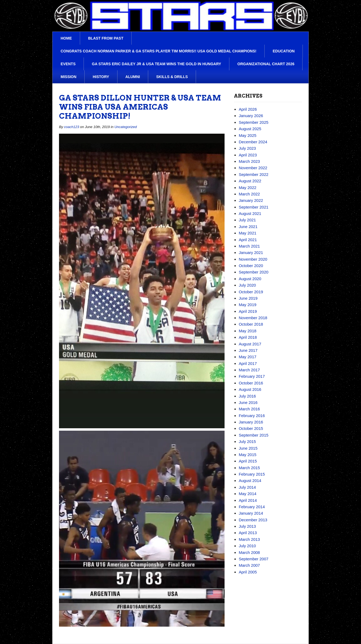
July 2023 (247, 148)
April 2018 (248, 337)
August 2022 (250, 181)
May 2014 (248, 494)
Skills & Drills (172, 77)
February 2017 (252, 376)
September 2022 (254, 174)
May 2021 (248, 233)
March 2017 (249, 370)
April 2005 (248, 572)
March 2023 (249, 161)
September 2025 (254, 122)
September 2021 (254, 207)
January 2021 (251, 252)
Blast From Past (106, 38)
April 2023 (248, 155)
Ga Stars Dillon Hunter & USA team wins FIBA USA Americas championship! (140, 107)
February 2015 (252, 474)
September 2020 (254, 272)
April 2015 (248, 461)
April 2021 (248, 240)
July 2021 (247, 220)
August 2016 (250, 389)
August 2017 (250, 344)
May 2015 (248, 455)
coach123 (72, 127)
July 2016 (247, 396)
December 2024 (253, 142)
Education (284, 51)
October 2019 (251, 292)
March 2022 (249, 194)
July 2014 (247, 487)
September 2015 (254, 435)
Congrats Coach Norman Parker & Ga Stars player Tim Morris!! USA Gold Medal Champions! (158, 51)
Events (68, 64)
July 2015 (247, 441)
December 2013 (253, 520)
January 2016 (251, 422)
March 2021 (249, 246)
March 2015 (249, 468)
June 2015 (248, 448)
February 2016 (252, 416)
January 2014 (251, 513)
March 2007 (249, 565)
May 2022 (248, 188)
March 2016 (249, 409)
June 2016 (248, 402)
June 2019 (248, 298)
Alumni (133, 77)
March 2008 (249, 552)
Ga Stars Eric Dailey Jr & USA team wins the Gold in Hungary (156, 64)
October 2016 (251, 383)
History (101, 77)
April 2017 (248, 363)
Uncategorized (125, 127)
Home (66, 38)
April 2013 (248, 533)
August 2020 (250, 279)
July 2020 (247, 285)
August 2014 (250, 481)
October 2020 (251, 266)
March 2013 (249, 539)
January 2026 (251, 116)
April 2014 (248, 500)
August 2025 (250, 129)
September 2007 (254, 559)
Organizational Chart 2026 (266, 64)
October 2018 (251, 324)
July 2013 (247, 526)
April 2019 (248, 311)
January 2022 (251, 200)
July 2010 (247, 546)
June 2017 (248, 350)
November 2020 (253, 259)
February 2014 (252, 507)
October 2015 (251, 428)
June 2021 (248, 227)
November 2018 (253, 318)
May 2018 (248, 331)
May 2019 (248, 305)
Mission (68, 77)
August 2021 (250, 213)
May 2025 (248, 135)
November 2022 (253, 168)
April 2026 (248, 109)
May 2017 (248, 357)
